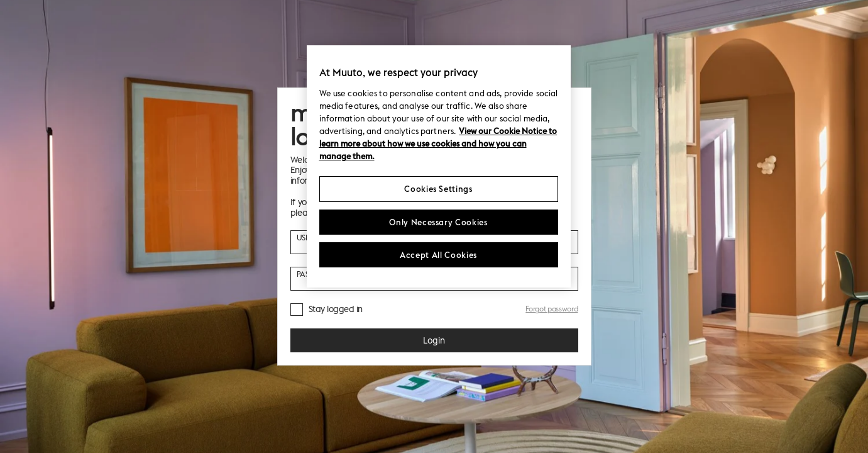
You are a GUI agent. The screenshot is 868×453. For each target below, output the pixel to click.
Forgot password (552, 309)
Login (434, 340)
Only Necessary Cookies (438, 222)
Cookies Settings (438, 189)
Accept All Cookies (438, 255)
